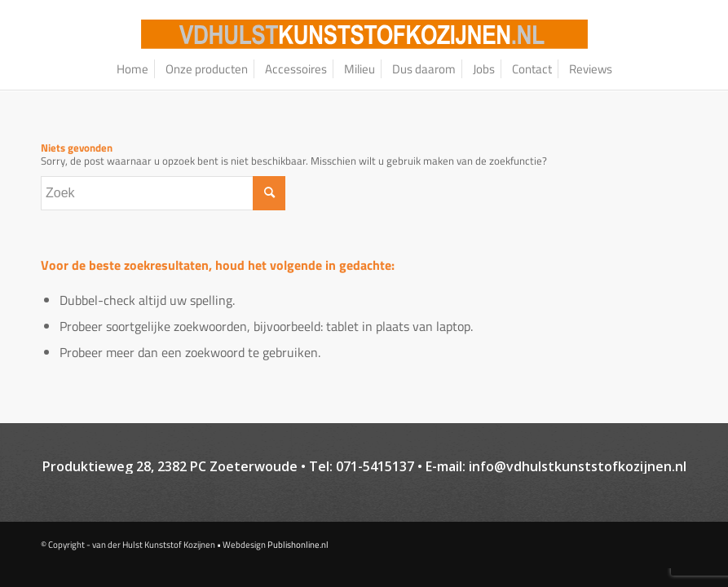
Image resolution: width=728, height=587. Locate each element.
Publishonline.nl (298, 545)
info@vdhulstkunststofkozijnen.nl (578, 466)
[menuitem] (132, 69)
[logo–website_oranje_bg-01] (364, 34)
